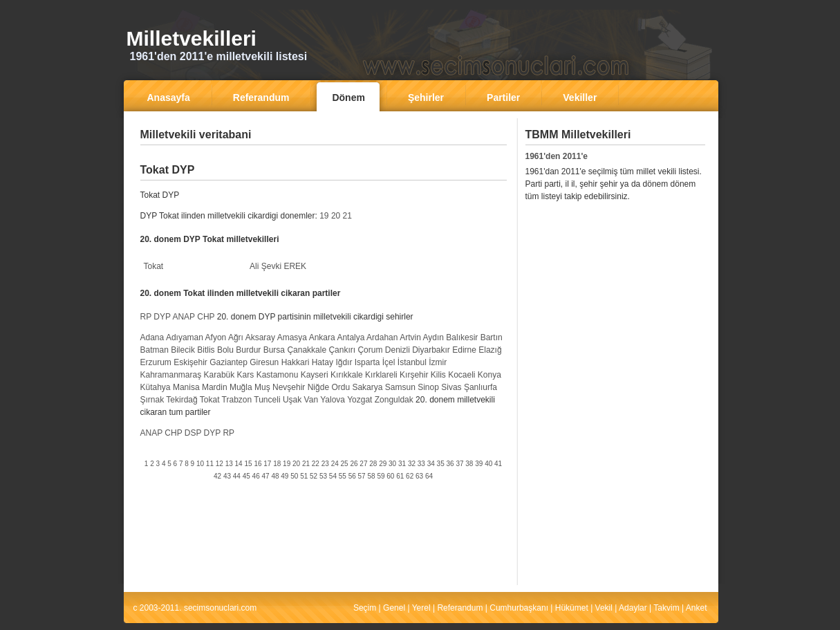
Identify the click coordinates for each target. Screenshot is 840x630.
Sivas (451, 387)
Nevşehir (289, 387)
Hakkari (296, 362)
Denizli (398, 350)
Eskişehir (190, 362)
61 (400, 476)
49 (284, 476)
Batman (155, 350)
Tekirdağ (181, 400)
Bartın (492, 337)
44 (237, 476)
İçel (389, 362)
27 (363, 464)
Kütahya (156, 387)
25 (345, 464)
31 (402, 464)
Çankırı (342, 350)
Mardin (215, 387)
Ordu (340, 387)
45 (246, 476)
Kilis (438, 375)
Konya (489, 375)
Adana (152, 337)
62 (410, 476)
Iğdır (344, 362)
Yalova (333, 400)
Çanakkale (307, 350)
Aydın (433, 337)
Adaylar (633, 608)
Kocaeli (461, 375)
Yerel (421, 608)
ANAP (183, 317)
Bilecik (183, 350)
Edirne (464, 350)
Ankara (322, 337)
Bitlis (206, 350)
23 (325, 464)
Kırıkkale (347, 375)
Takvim (666, 608)
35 (441, 464)
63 (419, 476)
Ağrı (236, 337)
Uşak (292, 400)
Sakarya (367, 387)
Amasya (292, 337)
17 (267, 464)
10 (200, 464)
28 (373, 464)
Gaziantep (228, 362)
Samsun (400, 387)
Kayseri (315, 375)
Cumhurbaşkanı (519, 608)
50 (294, 476)
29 (383, 464)
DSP (193, 433)
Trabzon (237, 400)
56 (352, 476)
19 (324, 216)
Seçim (365, 608)
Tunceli (267, 400)
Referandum (460, 608)
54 (333, 476)
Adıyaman (185, 337)
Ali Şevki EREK (278, 266)
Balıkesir (462, 337)
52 (314, 476)
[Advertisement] (324, 155)
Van (311, 400)
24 (335, 464)
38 (469, 464)
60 (390, 476)
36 (450, 464)
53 (323, 476)
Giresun (264, 362)
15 (248, 464)
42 (217, 476)
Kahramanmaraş (171, 375)
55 (343, 476)
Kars (246, 375)
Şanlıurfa (480, 387)
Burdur (248, 350)
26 (354, 464)
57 (362, 476)
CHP (206, 317)
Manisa (186, 387)
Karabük (220, 375)
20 (336, 216)
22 (316, 464)
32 (412, 464)
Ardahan (382, 337)
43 (227, 476)
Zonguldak (394, 400)
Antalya (351, 337)
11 (210, 464)
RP (146, 317)
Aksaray (260, 337)
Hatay (323, 362)
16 (258, 464)
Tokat (154, 266)
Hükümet (572, 608)
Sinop (428, 387)
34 (431, 464)
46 (256, 476)
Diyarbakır (431, 350)
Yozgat (360, 400)
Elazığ (490, 350)
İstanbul (412, 362)
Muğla (241, 387)
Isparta (367, 362)
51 (304, 476)
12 (220, 464)
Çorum (370, 350)
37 (459, 464)
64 (429, 476)
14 (239, 464)
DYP (162, 317)
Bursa (274, 350)
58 (371, 476)
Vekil (604, 608)
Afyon (216, 337)
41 (498, 464)
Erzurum (156, 362)
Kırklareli (381, 375)
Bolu (225, 350)
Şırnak (152, 400)
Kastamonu (278, 375)
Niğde (318, 387)
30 (392, 464)
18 (277, 464)
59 (381, 476)
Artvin (410, 337)
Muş (262, 387)
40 (488, 464)
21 (347, 216)
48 (275, 476)
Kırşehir (414, 375)
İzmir (438, 362)
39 (479, 464)
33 (421, 464)
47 (266, 476)
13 (229, 464)
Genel (394, 608)
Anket (697, 608)
